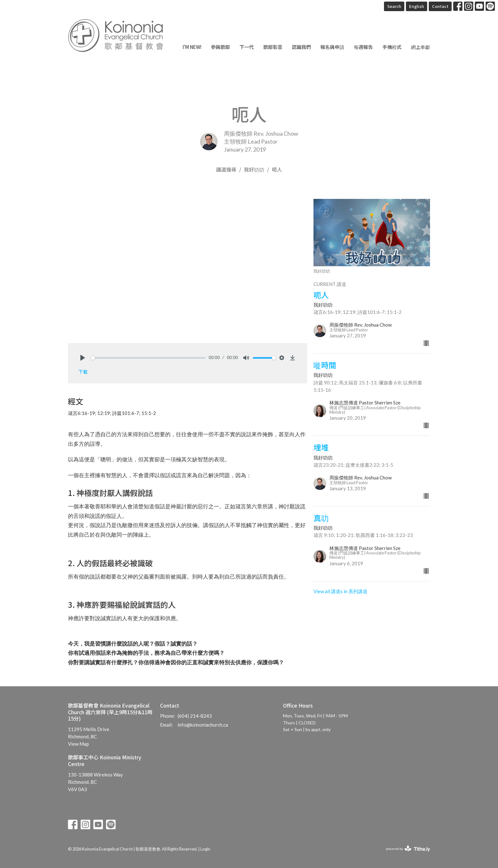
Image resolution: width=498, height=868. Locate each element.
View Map (78, 744)
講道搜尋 (226, 169)
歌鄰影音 (273, 47)
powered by (408, 849)
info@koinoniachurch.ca (203, 725)
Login (205, 849)
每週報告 (363, 47)
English (417, 6)
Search (394, 6)
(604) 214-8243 (195, 716)
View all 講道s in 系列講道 (340, 591)
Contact (440, 6)
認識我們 (301, 47)
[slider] (148, 358)
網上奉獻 (421, 47)
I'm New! (192, 47)
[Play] (83, 358)
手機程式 (392, 47)
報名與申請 (332, 47)
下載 (83, 372)
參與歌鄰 (220, 47)
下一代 (247, 47)
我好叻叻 (254, 169)
